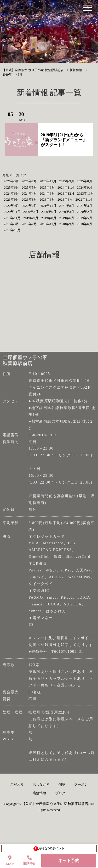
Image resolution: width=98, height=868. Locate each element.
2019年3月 (11, 224)
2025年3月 (47, 187)
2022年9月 (11, 206)
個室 (62, 785)
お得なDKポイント (49, 849)
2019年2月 (29, 224)
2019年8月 (49, 218)
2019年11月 (12, 218)
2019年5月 (85, 218)
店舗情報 (39, 793)
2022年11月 (84, 199)
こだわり (17, 785)
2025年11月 (48, 181)
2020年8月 (31, 212)
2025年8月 (85, 181)
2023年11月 (86, 193)
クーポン (81, 785)
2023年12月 (66, 193)
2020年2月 (85, 212)
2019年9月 (31, 218)
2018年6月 (85, 224)
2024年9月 (85, 187)
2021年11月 (48, 206)
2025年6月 (11, 187)
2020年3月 (67, 212)
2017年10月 (12, 230)
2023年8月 (29, 199)
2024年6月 (11, 193)
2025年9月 (67, 181)
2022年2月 (29, 206)
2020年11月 (12, 212)
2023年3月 (65, 199)
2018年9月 (67, 224)
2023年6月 (47, 199)
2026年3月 (11, 181)
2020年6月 (49, 212)
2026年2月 (29, 181)
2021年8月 (67, 206)
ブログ (60, 793)
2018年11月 (48, 224)
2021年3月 (85, 206)
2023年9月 (11, 199)
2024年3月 (47, 193)
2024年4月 (29, 193)
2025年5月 (29, 187)
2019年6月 (67, 218)
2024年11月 (66, 187)
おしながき (41, 785)
